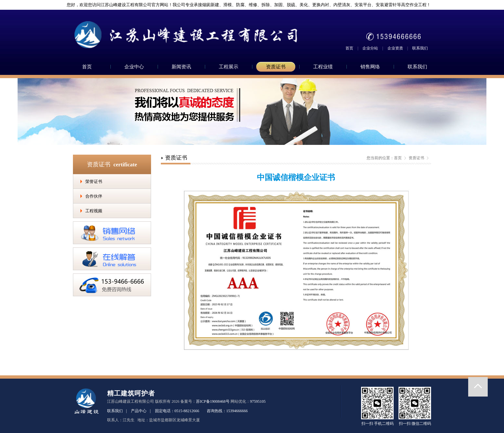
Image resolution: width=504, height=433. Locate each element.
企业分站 (370, 48)
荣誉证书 (94, 182)
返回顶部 (478, 387)
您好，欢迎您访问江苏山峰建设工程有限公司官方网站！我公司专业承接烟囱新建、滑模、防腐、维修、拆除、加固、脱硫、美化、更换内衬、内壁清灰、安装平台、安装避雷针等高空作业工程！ (246, 5)
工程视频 (94, 211)
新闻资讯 (181, 67)
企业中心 (134, 67)
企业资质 (395, 48)
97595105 (258, 401)
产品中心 (139, 411)
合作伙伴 (94, 196)
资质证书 (276, 67)
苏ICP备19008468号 (213, 401)
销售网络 (370, 67)
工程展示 (229, 67)
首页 (349, 48)
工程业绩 (323, 67)
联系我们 (420, 48)
